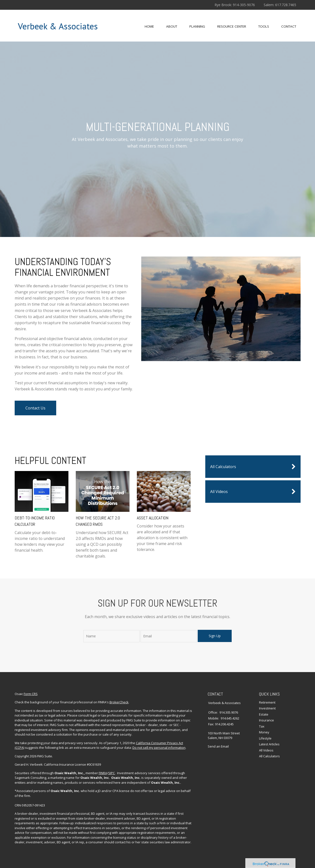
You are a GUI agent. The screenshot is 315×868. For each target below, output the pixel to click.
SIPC (112, 773)
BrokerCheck (119, 702)
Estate (264, 714)
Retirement (267, 702)
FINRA (103, 773)
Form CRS (31, 694)
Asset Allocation (153, 518)
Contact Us (35, 408)
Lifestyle (265, 738)
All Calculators (253, 467)
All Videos (253, 492)
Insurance (266, 720)
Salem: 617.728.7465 (280, 5)
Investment (267, 708)
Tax (262, 726)
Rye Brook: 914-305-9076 (235, 5)
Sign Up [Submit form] (215, 636)
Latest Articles (269, 744)
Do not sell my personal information (159, 748)
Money (264, 732)
